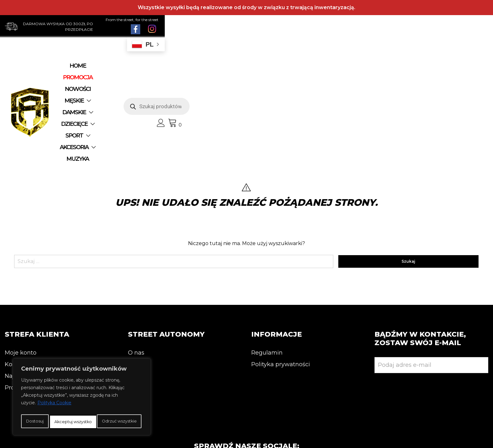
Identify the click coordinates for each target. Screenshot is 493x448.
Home (89, 70)
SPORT (323, 70)
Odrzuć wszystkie (106, 408)
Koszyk (15, 290)
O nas (136, 278)
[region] (82, 392)
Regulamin (267, 278)
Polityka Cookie (54, 392)
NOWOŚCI (163, 70)
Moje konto (21, 278)
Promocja (18, 313)
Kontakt (139, 290)
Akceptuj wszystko (82, 422)
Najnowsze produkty (34, 302)
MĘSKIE (198, 70)
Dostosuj (45, 408)
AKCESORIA (189, 82)
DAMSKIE (238, 70)
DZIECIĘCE (282, 70)
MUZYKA (233, 82)
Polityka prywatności (281, 290)
